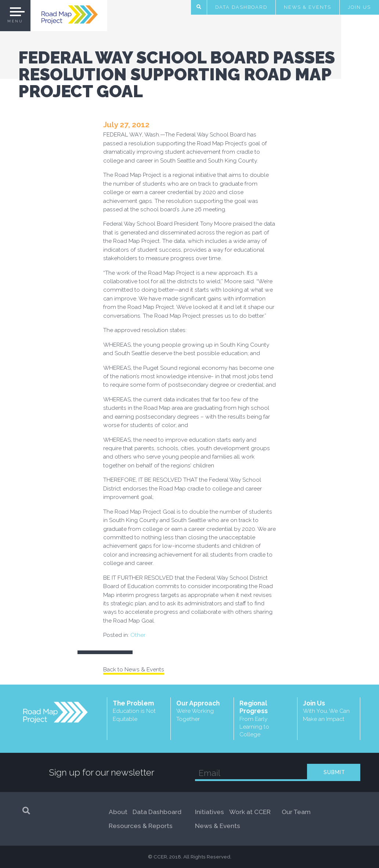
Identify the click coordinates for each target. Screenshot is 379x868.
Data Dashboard (241, 7)
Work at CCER (250, 812)
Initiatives (210, 812)
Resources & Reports (141, 826)
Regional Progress (266, 719)
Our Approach (202, 711)
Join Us (359, 7)
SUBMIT (334, 772)
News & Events (308, 7)
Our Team (296, 812)
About (118, 812)
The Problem (139, 711)
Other (138, 635)
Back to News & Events (134, 669)
